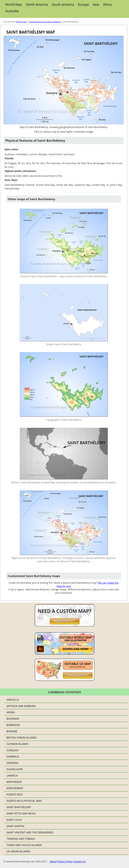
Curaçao (12, 750)
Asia (96, 4)
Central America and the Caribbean (44, 22)
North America (37, 4)
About (53, 861)
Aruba (11, 712)
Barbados (13, 725)
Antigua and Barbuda (21, 706)
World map (21, 22)
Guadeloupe (15, 769)
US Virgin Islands (18, 851)
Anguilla (13, 700)
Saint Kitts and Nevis (21, 814)
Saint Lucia (14, 820)
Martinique (14, 782)
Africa (107, 4)
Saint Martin (15, 826)
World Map (14, 4)
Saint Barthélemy (19, 807)
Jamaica (12, 776)
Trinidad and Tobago (21, 839)
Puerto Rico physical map (24, 801)
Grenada (12, 763)
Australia (12, 11)
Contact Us (80, 861)
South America (63, 4)
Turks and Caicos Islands (24, 845)
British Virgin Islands (21, 738)
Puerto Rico (15, 795)
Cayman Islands (18, 744)
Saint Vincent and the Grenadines (30, 833)
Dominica (13, 757)
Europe (83, 4)
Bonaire (12, 731)
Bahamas (13, 719)
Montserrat (15, 788)
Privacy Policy (65, 861)
